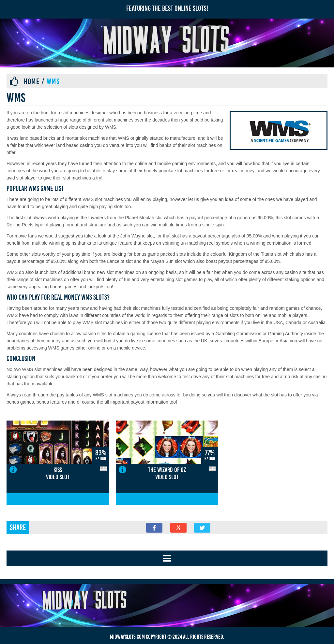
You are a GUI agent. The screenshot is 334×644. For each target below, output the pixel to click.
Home (32, 81)
